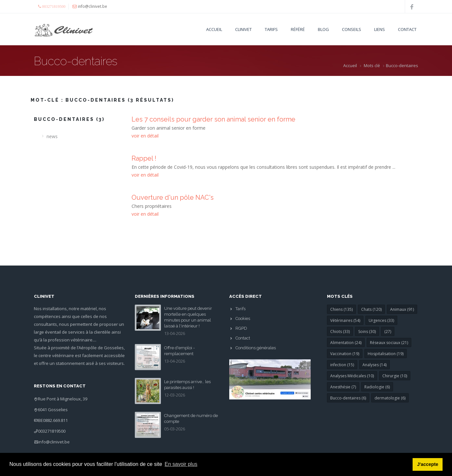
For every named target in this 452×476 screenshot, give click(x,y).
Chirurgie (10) (395, 376)
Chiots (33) (340, 332)
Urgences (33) (381, 320)
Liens (380, 29)
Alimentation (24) (346, 343)
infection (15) (342, 365)
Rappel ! (144, 158)
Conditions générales (256, 348)
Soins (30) (367, 332)
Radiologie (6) (377, 387)
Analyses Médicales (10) (352, 376)
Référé (298, 29)
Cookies (243, 318)
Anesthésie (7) (343, 387)
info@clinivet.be (54, 442)
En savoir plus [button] (181, 464)
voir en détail (145, 136)
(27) (388, 332)
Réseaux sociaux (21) (389, 343)
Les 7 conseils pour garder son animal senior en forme (213, 119)
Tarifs (271, 29)
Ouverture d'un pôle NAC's (173, 197)
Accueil (214, 29)
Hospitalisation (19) (386, 354)
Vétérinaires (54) (345, 320)
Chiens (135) (341, 309)
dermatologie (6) (390, 398)
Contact (407, 29)
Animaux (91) (402, 309)
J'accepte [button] (428, 464)
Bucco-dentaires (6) (348, 398)
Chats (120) (371, 309)
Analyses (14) (374, 365)
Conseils (352, 29)
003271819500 (52, 431)
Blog (323, 29)
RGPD (241, 328)
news (52, 136)
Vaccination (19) (345, 354)
